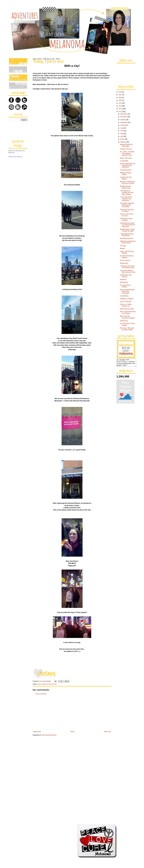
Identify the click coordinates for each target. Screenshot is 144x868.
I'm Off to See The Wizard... (126, 178)
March (123, 139)
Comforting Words (126, 170)
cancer (39, 684)
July (122, 128)
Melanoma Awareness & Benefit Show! (128, 242)
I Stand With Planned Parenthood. (127, 235)
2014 (120, 103)
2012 (120, 109)
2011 (120, 112)
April (122, 136)
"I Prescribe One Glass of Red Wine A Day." (127, 267)
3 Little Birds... (125, 296)
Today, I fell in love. (126, 158)
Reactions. (123, 280)
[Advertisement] (72, 713)
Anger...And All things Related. (127, 252)
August (123, 125)
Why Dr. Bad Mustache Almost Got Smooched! (127, 291)
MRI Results (124, 282)
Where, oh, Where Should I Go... (126, 305)
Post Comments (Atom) (49, 735)
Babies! (122, 248)
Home (72, 732)
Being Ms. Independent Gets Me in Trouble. (127, 183)
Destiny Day (124, 321)
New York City (52, 684)
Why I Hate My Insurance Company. (127, 317)
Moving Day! (124, 263)
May (122, 134)
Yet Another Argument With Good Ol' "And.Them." (127, 205)
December (124, 114)
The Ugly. (123, 246)
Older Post (107, 732)
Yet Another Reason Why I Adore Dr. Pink (128, 271)
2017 (120, 95)
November (124, 117)
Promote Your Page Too (15, 157)
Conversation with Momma (126, 276)
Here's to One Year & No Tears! (127, 215)
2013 (120, 106)
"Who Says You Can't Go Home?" (127, 210)
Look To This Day (126, 302)
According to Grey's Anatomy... (126, 219)
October (123, 120)
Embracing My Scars (127, 238)
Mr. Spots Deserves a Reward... (127, 257)
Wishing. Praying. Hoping (126, 174)
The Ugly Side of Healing (125, 286)
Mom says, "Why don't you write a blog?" (127, 329)
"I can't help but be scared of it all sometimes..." (126, 199)
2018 (120, 92)
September (124, 122)
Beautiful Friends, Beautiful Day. (126, 187)
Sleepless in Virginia (126, 299)
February (123, 142)
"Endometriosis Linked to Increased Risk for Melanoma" (127, 225)
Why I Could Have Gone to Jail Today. (128, 312)
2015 (120, 100)
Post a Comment (41, 694)
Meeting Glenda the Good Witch (126, 145)
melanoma (45, 684)
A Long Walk (124, 161)
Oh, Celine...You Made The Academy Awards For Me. (127, 153)
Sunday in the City (126, 149)
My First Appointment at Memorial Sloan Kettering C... (128, 165)
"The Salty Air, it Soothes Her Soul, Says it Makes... (127, 193)
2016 (120, 98)
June (122, 131)
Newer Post (37, 732)
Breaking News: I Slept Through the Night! (127, 230)
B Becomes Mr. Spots (127, 309)
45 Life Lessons (125, 260)
